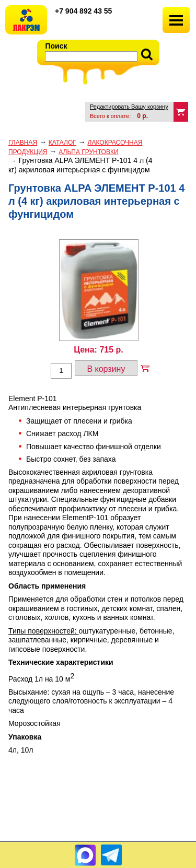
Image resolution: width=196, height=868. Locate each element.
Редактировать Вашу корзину (129, 107)
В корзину (106, 369)
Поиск (56, 46)
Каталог (62, 143)
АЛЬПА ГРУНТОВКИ (88, 152)
